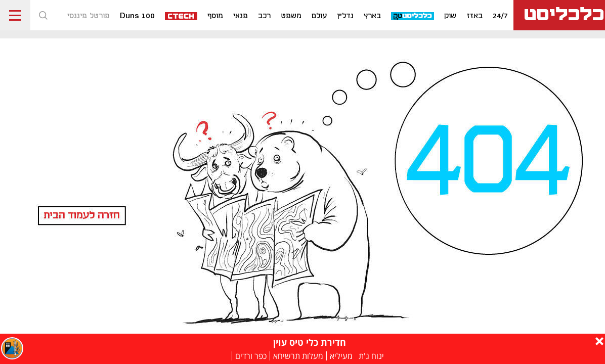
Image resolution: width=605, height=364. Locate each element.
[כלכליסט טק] (413, 15)
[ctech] (182, 15)
